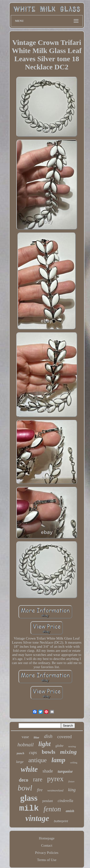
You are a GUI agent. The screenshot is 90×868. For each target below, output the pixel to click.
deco (24, 780)
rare (38, 779)
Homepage (47, 838)
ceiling (74, 762)
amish (70, 811)
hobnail (26, 745)
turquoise (65, 771)
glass (29, 798)
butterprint (61, 821)
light (45, 744)
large (20, 762)
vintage (37, 818)
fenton (52, 809)
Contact (47, 845)
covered (65, 737)
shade (48, 771)
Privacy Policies (47, 853)
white (29, 769)
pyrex (55, 779)
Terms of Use (47, 860)
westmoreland (55, 790)
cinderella (66, 801)
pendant (48, 801)
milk (29, 808)
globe (59, 746)
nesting (72, 746)
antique (38, 760)
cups (33, 753)
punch (21, 753)
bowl (25, 788)
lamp (59, 760)
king (72, 790)
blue (36, 737)
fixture (72, 781)
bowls (48, 752)
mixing (68, 752)
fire (40, 790)
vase (25, 737)
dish (48, 736)
